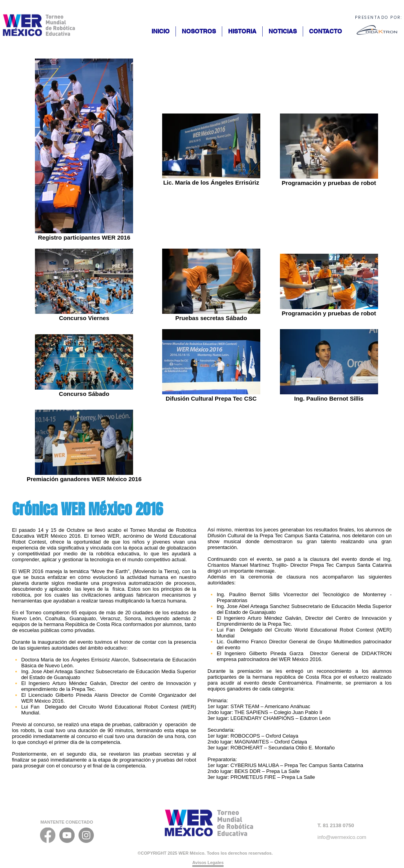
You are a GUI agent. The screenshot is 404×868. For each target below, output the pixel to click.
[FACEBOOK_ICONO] (48, 835)
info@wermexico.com (342, 837)
